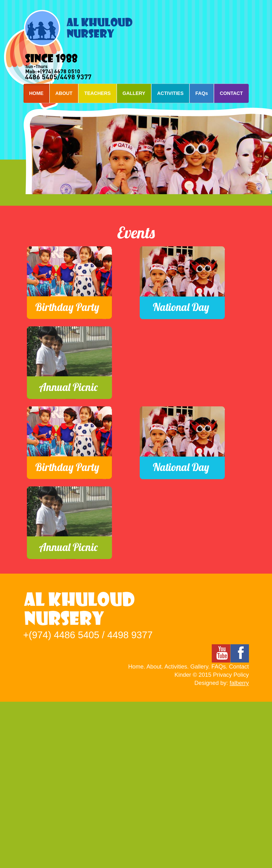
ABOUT (64, 93)
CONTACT (231, 93)
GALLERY (134, 93)
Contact (239, 666)
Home (136, 666)
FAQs (202, 93)
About (154, 666)
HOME (36, 93)
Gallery (199, 666)
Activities (176, 666)
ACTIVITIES (170, 93)
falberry (239, 683)
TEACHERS (97, 93)
